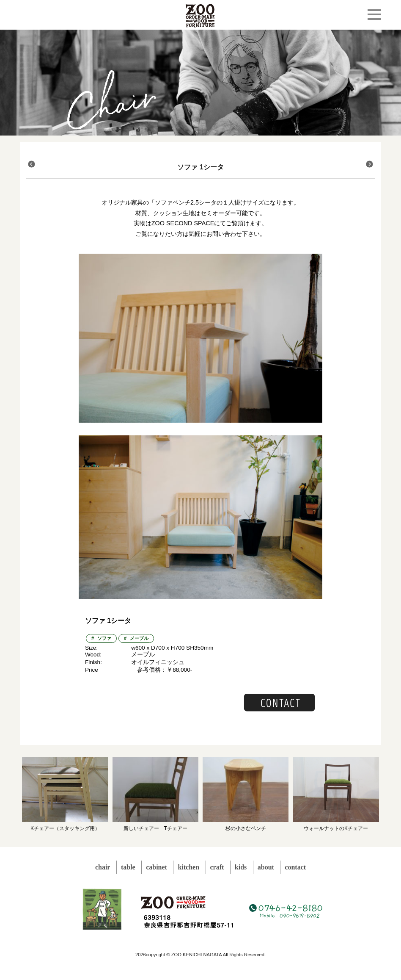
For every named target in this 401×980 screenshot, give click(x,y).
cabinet (157, 867)
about (266, 867)
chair (103, 867)
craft (217, 867)
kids (241, 867)
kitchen (188, 867)
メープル (139, 638)
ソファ (104, 638)
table (128, 867)
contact (295, 867)
